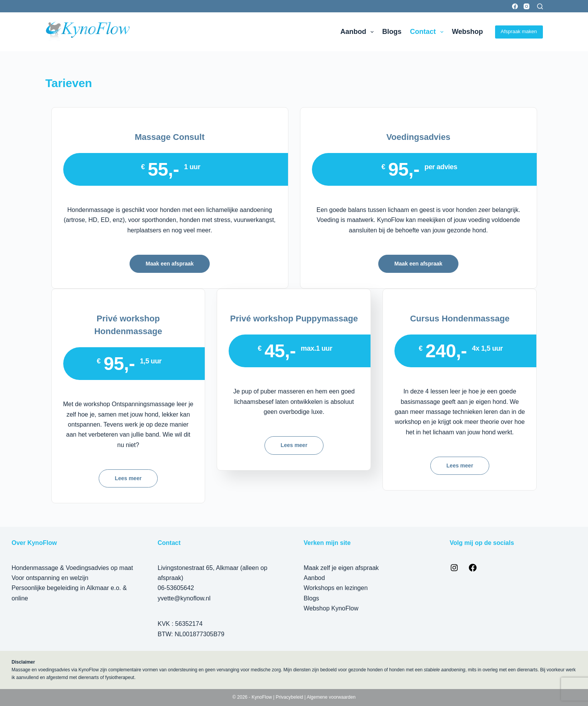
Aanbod (359, 32)
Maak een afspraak (170, 264)
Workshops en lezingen (336, 588)
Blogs (392, 32)
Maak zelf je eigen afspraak (341, 568)
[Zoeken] (540, 6)
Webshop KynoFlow (331, 608)
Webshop (468, 32)
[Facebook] (515, 6)
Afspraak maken (519, 31)
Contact (428, 32)
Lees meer (128, 478)
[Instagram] (527, 6)
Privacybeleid (289, 697)
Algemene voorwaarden (331, 697)
